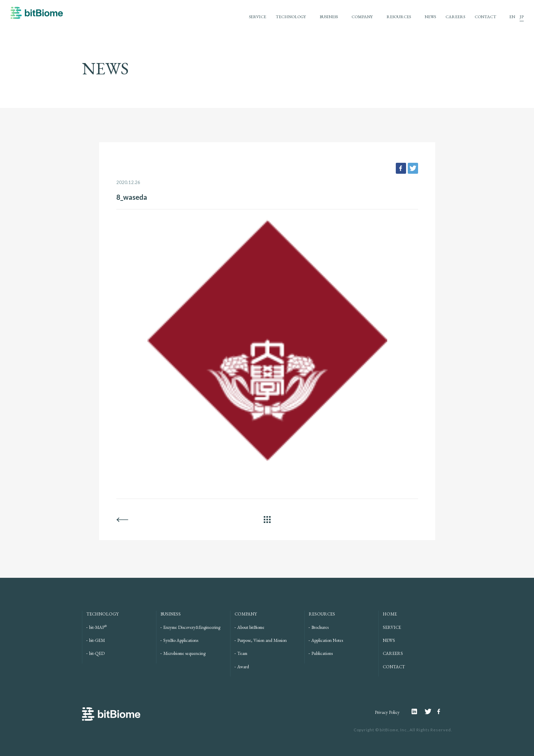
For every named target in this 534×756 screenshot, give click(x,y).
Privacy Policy (385, 712)
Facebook (440, 711)
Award (243, 667)
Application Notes (327, 640)
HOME (390, 614)
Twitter (431, 711)
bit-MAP (98, 627)
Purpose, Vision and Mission (262, 640)
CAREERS (454, 17)
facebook (401, 168)
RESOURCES (395, 17)
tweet (413, 168)
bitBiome (37, 16)
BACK (122, 520)
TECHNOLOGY (282, 17)
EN (512, 17)
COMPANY (357, 17)
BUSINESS (322, 17)
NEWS (428, 17)
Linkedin (418, 711)
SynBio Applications (181, 640)
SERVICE (247, 17)
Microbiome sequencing (184, 653)
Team (242, 653)
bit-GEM (97, 640)
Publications (322, 653)
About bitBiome (251, 627)
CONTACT (485, 17)
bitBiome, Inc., (393, 730)
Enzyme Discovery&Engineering (192, 627)
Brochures (320, 627)
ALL (267, 520)
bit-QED (97, 653)
